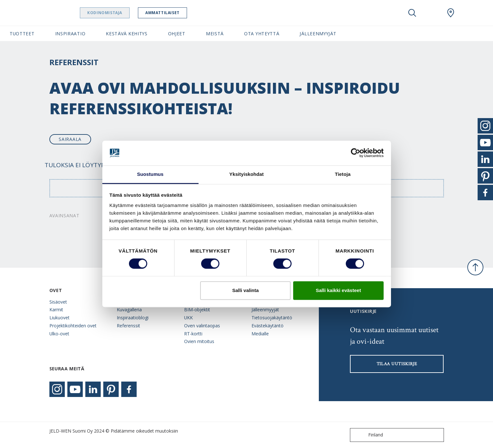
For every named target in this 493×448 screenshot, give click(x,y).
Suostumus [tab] (150, 174)
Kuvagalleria (129, 310)
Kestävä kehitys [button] (127, 34)
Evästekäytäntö (268, 326)
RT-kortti (193, 334)
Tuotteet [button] (22, 34)
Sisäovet (58, 302)
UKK (188, 318)
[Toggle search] (412, 13)
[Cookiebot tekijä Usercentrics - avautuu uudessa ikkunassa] (356, 153)
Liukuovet (59, 318)
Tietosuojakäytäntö (272, 318)
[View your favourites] (431, 13)
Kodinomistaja (121, 13)
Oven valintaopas (202, 326)
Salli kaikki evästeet (338, 290)
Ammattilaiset (179, 13)
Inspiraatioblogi (133, 318)
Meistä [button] (215, 34)
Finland (368, 435)
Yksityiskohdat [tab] (246, 174)
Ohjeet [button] (177, 34)
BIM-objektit (197, 310)
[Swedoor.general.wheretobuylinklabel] (451, 13)
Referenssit (128, 326)
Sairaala (70, 139)
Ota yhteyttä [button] (262, 34)
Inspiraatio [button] (70, 34)
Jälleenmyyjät (265, 310)
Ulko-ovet (59, 334)
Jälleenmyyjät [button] (318, 34)
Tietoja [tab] (343, 174)
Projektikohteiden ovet (73, 326)
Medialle (260, 334)
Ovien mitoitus (199, 341)
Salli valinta (246, 290)
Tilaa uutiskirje (397, 364)
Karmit (56, 310)
